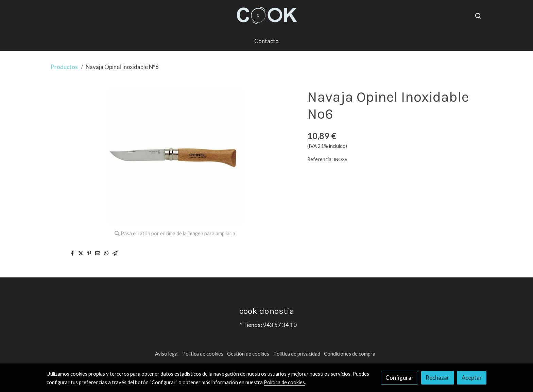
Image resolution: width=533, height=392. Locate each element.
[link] (266, 16)
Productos (64, 67)
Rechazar (437, 378)
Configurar (400, 378)
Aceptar (472, 378)
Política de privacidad (297, 354)
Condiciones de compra (350, 354)
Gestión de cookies (248, 354)
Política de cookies (203, 354)
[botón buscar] (478, 16)
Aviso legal (167, 354)
